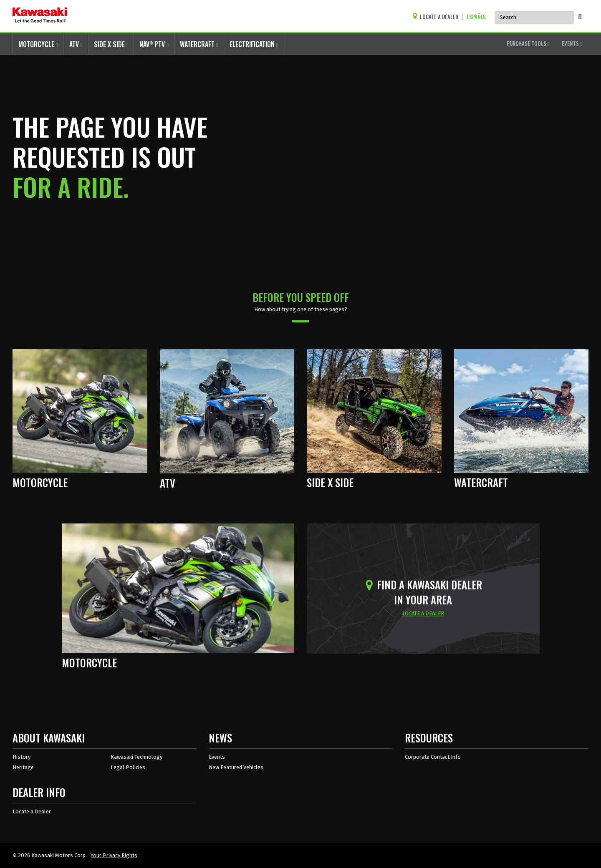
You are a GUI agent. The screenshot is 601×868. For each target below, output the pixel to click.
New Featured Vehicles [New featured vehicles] (236, 767)
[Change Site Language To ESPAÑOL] (479, 17)
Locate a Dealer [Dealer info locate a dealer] (32, 811)
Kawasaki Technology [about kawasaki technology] (136, 757)
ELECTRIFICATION (254, 44)
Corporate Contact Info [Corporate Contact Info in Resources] (433, 757)
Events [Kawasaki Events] (217, 757)
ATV (76, 44)
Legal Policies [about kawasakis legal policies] (128, 767)
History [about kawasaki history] (21, 757)
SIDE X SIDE (111, 44)
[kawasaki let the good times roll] (40, 16)
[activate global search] (580, 17)
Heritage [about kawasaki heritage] (23, 767)
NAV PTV (154, 44)
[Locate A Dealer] (437, 17)
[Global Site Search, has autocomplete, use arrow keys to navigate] (534, 18)
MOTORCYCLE (38, 44)
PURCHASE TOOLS (528, 43)
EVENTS (572, 43)
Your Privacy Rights (114, 855)
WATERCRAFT (199, 44)
